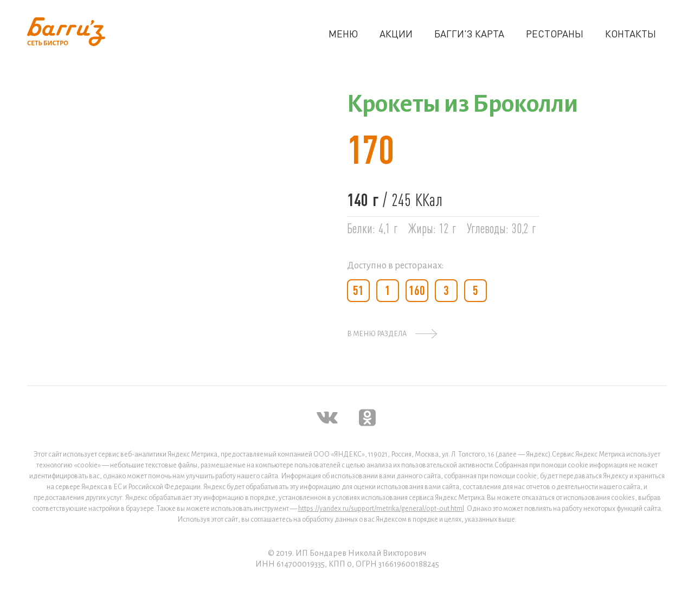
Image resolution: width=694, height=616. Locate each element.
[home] (66, 32)
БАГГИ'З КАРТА (469, 34)
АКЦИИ (396, 34)
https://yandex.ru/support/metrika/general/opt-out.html (381, 509)
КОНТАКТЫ (631, 34)
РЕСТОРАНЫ (555, 34)
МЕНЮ (343, 34)
